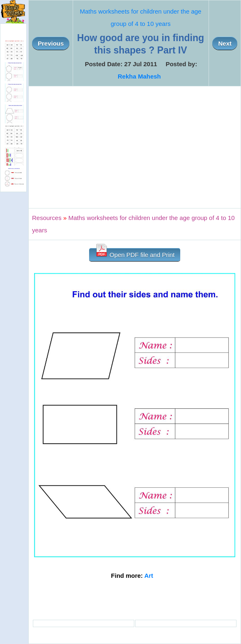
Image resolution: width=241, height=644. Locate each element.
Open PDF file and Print (135, 253)
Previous (51, 43)
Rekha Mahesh (139, 76)
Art (149, 576)
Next (225, 43)
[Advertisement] (135, 147)
